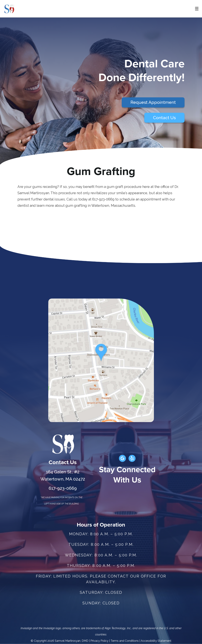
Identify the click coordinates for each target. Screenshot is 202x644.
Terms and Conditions (125, 641)
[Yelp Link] (132, 458)
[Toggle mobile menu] (197, 9)
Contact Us (164, 118)
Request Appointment (153, 102)
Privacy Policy (99, 641)
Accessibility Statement (156, 641)
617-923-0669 (63, 488)
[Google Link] (122, 458)
